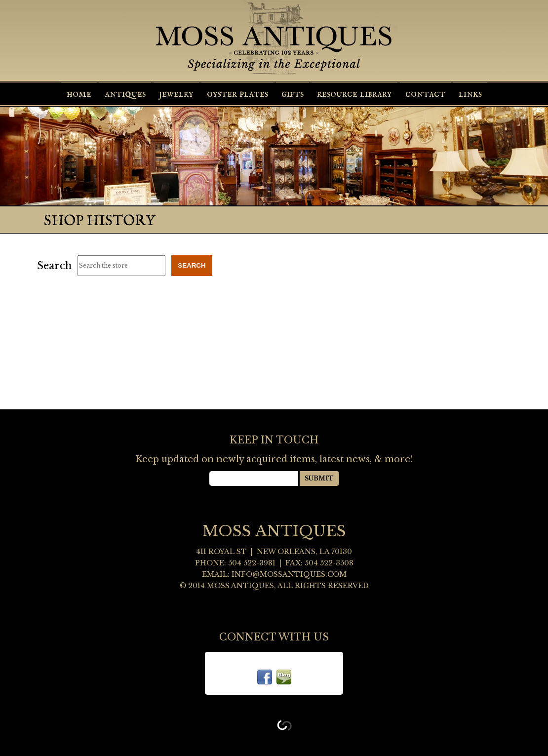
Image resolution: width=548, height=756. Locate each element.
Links (470, 94)
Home (79, 94)
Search (54, 266)
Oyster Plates (237, 94)
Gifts (293, 94)
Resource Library (354, 94)
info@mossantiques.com (289, 574)
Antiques (125, 94)
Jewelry (176, 94)
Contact (425, 94)
